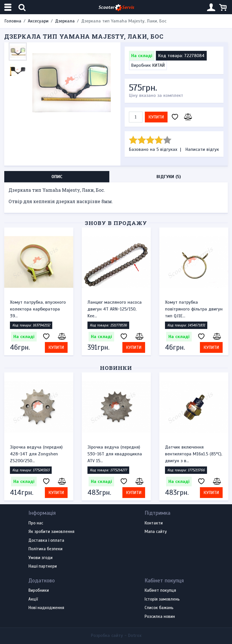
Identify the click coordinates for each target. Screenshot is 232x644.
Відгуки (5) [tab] (169, 177)
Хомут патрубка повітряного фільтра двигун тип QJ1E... (194, 309)
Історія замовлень (162, 599)
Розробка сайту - (116, 635)
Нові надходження (46, 608)
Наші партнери (43, 566)
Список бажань (159, 608)
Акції (33, 599)
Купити (156, 117)
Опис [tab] (57, 177)
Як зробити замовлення (51, 532)
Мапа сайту (156, 532)
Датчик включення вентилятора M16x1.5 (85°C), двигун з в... (194, 454)
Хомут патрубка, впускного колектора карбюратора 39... (38, 309)
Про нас (36, 523)
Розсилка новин (160, 617)
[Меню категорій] (9, 7)
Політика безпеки (45, 549)
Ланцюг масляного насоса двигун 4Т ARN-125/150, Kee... (115, 309)
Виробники (39, 591)
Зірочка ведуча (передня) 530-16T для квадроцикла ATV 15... (115, 454)
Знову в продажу (116, 223)
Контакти (154, 523)
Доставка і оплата (46, 541)
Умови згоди (40, 558)
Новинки (116, 368)
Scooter (116, 8)
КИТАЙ (158, 65)
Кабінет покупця (160, 591)
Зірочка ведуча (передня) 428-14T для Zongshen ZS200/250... (36, 454)
